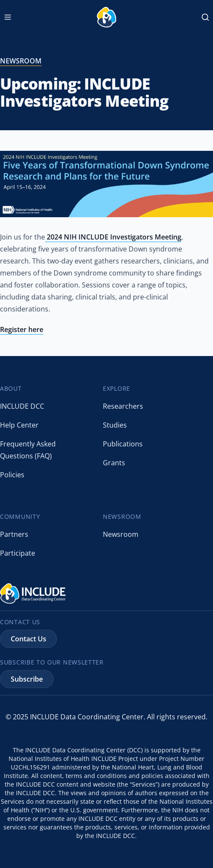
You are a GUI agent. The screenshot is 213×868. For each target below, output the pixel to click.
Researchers (123, 406)
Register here (22, 329)
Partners (14, 534)
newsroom (21, 61)
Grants (114, 463)
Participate (18, 553)
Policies (12, 475)
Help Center (19, 425)
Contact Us (28, 639)
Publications (123, 444)
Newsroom (121, 534)
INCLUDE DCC (22, 406)
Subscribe (27, 679)
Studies (115, 425)
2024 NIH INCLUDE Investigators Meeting (113, 237)
